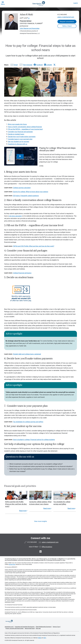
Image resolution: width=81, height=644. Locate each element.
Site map (38, 628)
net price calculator (15, 216)
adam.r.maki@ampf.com (66, 17)
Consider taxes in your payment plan (20, 139)
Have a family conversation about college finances (25, 127)
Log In (76, 3)
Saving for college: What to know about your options (31, 192)
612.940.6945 (62, 15)
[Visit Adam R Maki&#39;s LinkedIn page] (40, 552)
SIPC (45, 638)
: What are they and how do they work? (41, 246)
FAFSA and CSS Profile (21, 246)
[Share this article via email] (14, 65)
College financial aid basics (22, 273)
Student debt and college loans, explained (27, 354)
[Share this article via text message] (26, 65)
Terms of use (56, 627)
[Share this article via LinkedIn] (48, 65)
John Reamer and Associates (30, 28)
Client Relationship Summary (43, 627)
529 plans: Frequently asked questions (26, 196)
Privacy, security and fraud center (14, 628)
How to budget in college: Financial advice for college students (34, 440)
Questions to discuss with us (18, 144)
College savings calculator (22, 188)
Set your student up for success (19, 142)
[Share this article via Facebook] (38, 65)
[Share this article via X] (54, 65)
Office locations (46, 547)
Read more (23, 511)
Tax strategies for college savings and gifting (28, 422)
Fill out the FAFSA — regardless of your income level (25, 129)
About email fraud (30, 628)
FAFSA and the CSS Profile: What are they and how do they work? (16, 504)
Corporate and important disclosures (24, 627)
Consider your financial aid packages (20, 132)
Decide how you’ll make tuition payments (22, 137)
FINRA (39, 638)
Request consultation (67, 22)
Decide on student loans (16, 134)
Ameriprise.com (9, 627)
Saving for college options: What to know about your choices (40, 503)
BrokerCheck (12, 564)
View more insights (40, 521)
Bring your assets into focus (17, 124)
